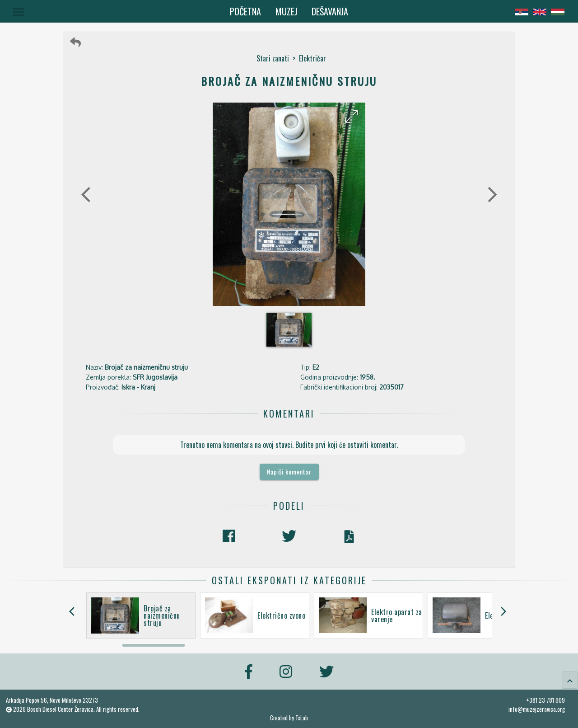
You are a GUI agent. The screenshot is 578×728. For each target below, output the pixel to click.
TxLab (302, 718)
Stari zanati (273, 58)
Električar (312, 58)
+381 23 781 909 (545, 700)
